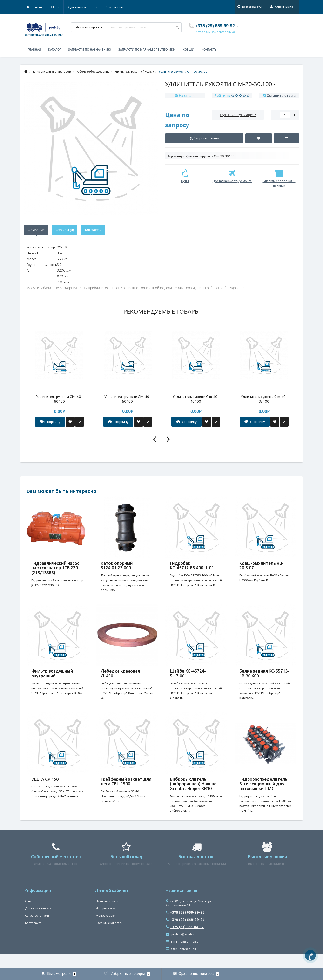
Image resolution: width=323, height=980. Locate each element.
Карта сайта (33, 937)
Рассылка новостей (109, 937)
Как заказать (93, 7)
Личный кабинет (107, 915)
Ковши (188, 50)
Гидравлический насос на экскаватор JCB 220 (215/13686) (55, 568)
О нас (32, 7)
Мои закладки (106, 930)
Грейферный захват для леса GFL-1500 (126, 791)
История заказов (108, 923)
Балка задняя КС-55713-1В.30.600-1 (264, 678)
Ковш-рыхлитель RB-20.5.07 (262, 566)
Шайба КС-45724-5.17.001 (188, 678)
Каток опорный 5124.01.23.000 (117, 566)
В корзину (50, 422)
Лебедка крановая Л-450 (120, 678)
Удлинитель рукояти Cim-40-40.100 (196, 399)
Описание (36, 230)
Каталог (55, 50)
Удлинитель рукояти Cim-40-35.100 (264, 399)
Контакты (119, 7)
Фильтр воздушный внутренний (52, 678)
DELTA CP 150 (45, 789)
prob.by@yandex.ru (182, 949)
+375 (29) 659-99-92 (185, 927)
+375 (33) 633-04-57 (185, 941)
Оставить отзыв (281, 95)
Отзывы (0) (65, 230)
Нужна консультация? (238, 115)
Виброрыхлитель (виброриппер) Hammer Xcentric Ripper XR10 (194, 794)
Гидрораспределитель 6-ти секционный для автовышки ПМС (263, 794)
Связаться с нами (37, 930)
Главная (34, 50)
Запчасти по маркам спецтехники (147, 50)
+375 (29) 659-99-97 (185, 934)
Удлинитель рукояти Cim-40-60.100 (59, 399)
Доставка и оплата (59, 7)
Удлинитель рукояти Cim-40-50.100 (128, 399)
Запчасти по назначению (90, 50)
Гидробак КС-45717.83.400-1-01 (192, 566)
